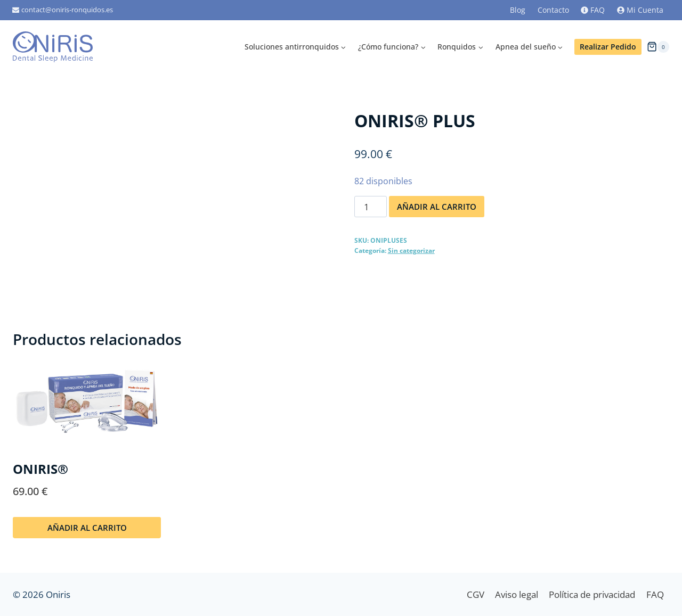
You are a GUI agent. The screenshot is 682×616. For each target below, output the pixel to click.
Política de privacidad (592, 594)
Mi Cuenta (640, 10)
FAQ (593, 10)
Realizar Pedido (608, 47)
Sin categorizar (411, 250)
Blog (518, 10)
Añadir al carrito (437, 207)
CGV (476, 594)
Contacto (553, 10)
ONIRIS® (40, 469)
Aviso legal (517, 594)
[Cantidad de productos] (371, 207)
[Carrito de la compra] (658, 47)
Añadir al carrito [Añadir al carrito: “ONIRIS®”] (87, 528)
